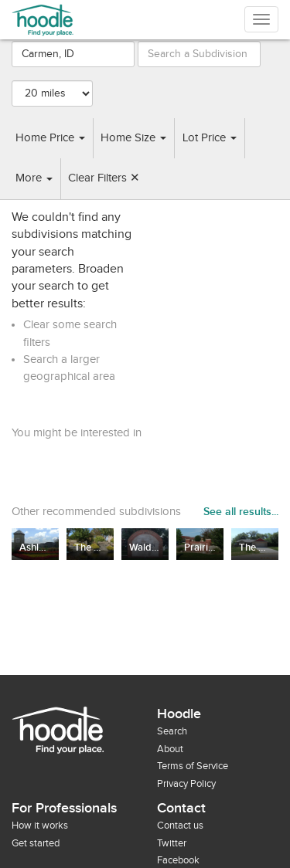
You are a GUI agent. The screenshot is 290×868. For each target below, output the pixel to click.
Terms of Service (193, 766)
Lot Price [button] (210, 138)
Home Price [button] (50, 138)
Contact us (180, 826)
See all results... (241, 512)
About (170, 749)
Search (172, 731)
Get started (36, 843)
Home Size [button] (133, 138)
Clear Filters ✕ (104, 178)
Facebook (178, 860)
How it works (40, 826)
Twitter (172, 843)
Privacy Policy (186, 784)
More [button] (34, 178)
